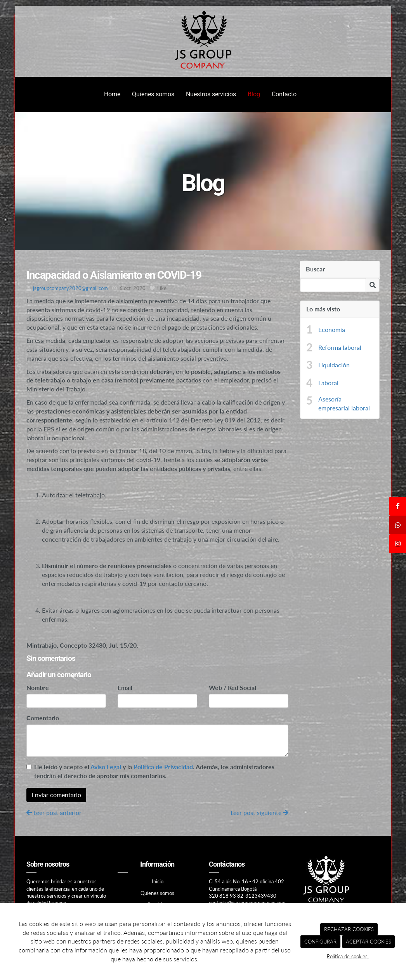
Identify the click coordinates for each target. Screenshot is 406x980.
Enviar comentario (56, 795)
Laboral (328, 383)
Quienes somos (153, 94)
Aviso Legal (106, 767)
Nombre (38, 687)
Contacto (284, 94)
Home (112, 94)
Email (125, 687)
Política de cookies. (348, 956)
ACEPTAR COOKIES (369, 942)
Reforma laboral (340, 347)
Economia (332, 329)
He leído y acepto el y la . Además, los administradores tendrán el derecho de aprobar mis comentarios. (154, 771)
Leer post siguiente (259, 812)
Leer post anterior (54, 812)
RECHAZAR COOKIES (349, 929)
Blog (254, 94)
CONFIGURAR (320, 942)
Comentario (43, 718)
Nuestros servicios (211, 94)
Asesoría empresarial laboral (344, 403)
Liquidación (334, 365)
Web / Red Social (232, 687)
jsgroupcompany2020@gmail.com (70, 288)
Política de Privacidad (163, 767)
